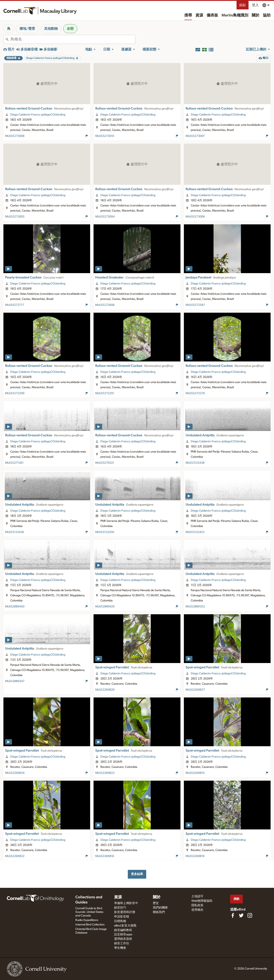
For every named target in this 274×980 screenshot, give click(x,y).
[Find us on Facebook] (233, 915)
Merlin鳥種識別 (235, 15)
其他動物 (51, 29)
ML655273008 (15, 136)
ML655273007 (195, 136)
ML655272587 (195, 305)
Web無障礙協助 (202, 901)
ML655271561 (14, 463)
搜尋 (188, 15)
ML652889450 (15, 607)
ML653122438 (195, 463)
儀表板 (212, 15)
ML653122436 (15, 532)
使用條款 (197, 910)
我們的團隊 (160, 908)
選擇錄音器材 (123, 939)
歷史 (156, 903)
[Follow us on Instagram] (250, 915)
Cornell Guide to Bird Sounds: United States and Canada (89, 912)
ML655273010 (105, 136)
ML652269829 (105, 690)
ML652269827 (195, 690)
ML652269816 (105, 856)
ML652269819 (195, 773)
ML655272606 (105, 305)
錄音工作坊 (122, 943)
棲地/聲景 (27, 29)
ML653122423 (195, 532)
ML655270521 (105, 463)
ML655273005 (15, 217)
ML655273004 (105, 217)
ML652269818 (195, 856)
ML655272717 (15, 305)
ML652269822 (15, 856)
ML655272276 (195, 393)
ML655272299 (15, 393)
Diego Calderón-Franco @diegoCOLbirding (38, 115)
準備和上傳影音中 (126, 903)
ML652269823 (105, 773)
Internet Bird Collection (90, 925)
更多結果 (137, 874)
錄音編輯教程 (123, 930)
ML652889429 (105, 607)
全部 (70, 29)
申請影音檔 (122, 917)
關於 (256, 15)
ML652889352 (195, 607)
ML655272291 (105, 393)
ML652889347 (15, 681)
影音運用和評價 (125, 912)
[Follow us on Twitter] (241, 915)
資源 (199, 15)
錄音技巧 (120, 908)
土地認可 (197, 896)
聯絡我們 (159, 912)
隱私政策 (197, 905)
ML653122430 (105, 532)
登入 (255, 5)
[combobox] (73, 39)
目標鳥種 (120, 921)
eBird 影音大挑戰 (125, 926)
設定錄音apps (123, 934)
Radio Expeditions (87, 920)
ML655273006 (195, 217)
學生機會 (120, 948)
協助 (267, 15)
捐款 (243, 5)
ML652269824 (15, 773)
